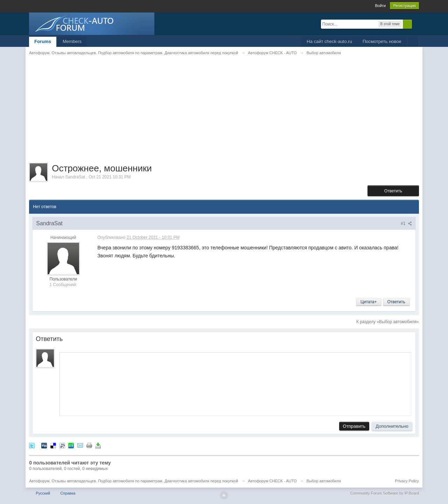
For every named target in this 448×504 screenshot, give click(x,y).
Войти (380, 6)
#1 (406, 223)
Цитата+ (369, 302)
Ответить (393, 191)
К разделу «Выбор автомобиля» (388, 322)
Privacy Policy (407, 481)
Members (72, 41)
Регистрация (404, 6)
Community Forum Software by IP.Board (385, 493)
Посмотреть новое (382, 41)
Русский (43, 493)
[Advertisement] (224, 114)
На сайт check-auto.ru (329, 41)
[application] (235, 383)
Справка (68, 493)
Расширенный (416, 24)
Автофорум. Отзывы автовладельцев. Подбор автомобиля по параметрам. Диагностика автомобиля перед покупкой (134, 481)
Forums (43, 41)
